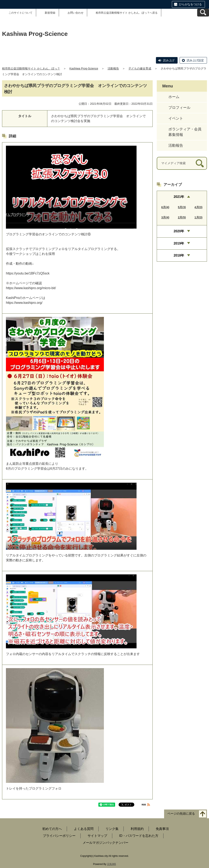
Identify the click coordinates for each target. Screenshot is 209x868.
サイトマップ (97, 836)
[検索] (200, 163)
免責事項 (162, 829)
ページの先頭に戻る (181, 814)
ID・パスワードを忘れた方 (139, 836)
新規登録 (50, 13)
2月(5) (182, 217)
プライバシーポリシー (59, 836)
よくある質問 (84, 829)
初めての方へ (52, 829)
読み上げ (169, 60)
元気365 (111, 864)
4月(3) (198, 207)
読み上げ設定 (195, 60)
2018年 (179, 255)
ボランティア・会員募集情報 (185, 132)
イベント (176, 118)
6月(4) (165, 207)
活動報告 (113, 68)
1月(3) (198, 217)
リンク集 (112, 829)
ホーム (174, 97)
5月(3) (182, 207)
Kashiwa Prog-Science (84, 68)
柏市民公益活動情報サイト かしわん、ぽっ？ (31, 68)
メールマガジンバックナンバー (106, 843)
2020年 (179, 231)
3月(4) (165, 217)
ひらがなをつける (190, 4)
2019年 (179, 243)
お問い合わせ (76, 13)
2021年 (179, 197)
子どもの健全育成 (140, 68)
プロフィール (179, 108)
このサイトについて (21, 13)
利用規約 (137, 829)
